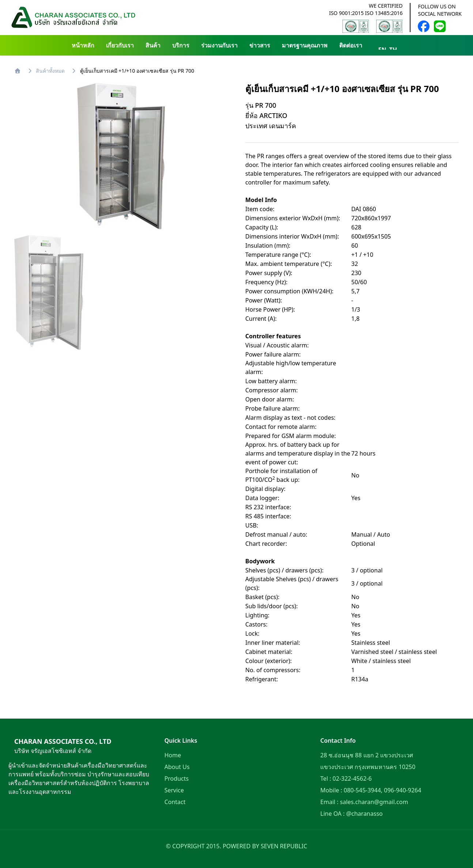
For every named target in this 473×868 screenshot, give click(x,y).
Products (177, 778)
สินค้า (153, 45)
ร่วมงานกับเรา (219, 45)
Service (174, 790)
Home (173, 755)
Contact (175, 802)
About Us (177, 767)
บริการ (181, 45)
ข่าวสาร (260, 45)
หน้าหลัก (83, 45)
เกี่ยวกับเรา (120, 45)
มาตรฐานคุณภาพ (305, 45)
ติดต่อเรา (351, 45)
